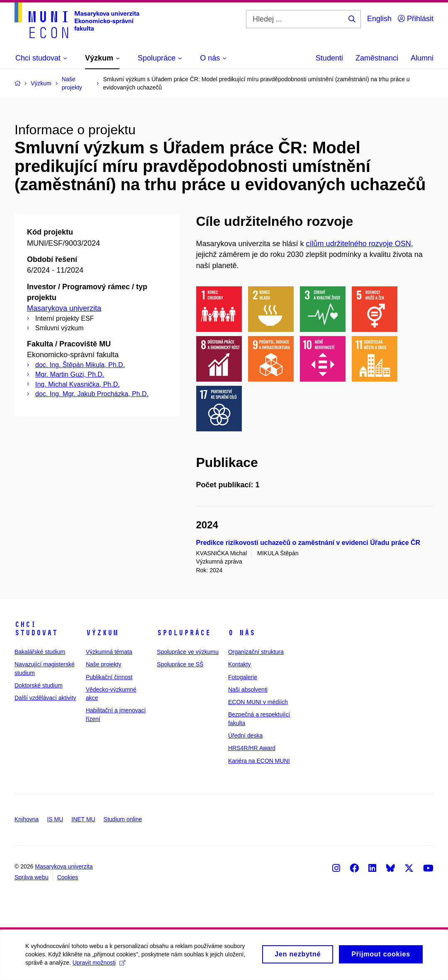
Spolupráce (184, 633)
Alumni (422, 58)
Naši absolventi (248, 690)
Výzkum (102, 633)
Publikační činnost (109, 677)
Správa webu (32, 877)
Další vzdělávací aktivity (45, 698)
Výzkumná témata (109, 652)
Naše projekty (104, 664)
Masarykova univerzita (64, 308)
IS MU (55, 819)
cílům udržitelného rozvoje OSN (359, 244)
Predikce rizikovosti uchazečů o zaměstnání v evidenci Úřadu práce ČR (308, 543)
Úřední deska (245, 736)
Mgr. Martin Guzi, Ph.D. (70, 374)
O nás (242, 633)
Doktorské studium (39, 685)
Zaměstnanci (377, 58)
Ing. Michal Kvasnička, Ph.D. (78, 384)
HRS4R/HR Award (252, 748)
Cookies (68, 877)
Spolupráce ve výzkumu (188, 652)
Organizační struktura (256, 652)
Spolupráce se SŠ (180, 664)
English (379, 19)
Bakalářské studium (40, 652)
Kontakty (239, 664)
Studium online (123, 819)
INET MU (83, 819)
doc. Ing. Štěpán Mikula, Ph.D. (80, 365)
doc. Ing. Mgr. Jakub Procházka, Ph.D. (92, 394)
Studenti (329, 58)
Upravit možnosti (103, 967)
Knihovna (27, 819)
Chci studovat (36, 629)
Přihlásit (416, 19)
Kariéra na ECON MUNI (259, 761)
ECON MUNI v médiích (258, 702)
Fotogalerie (243, 677)
